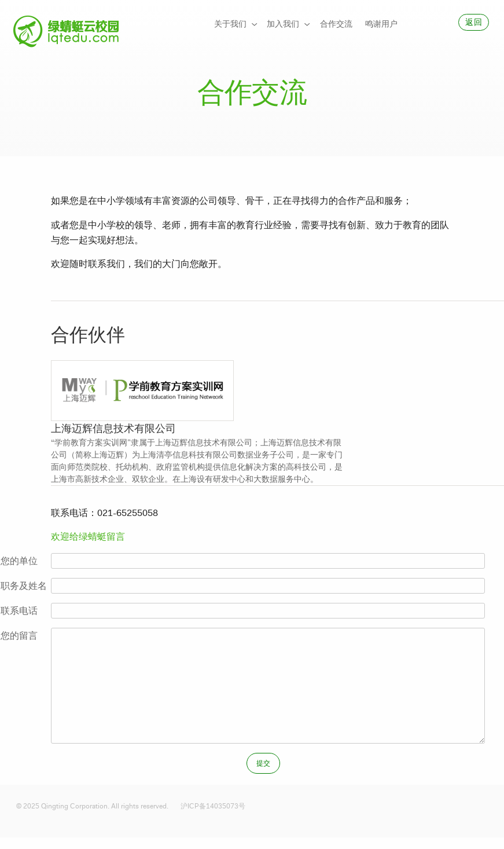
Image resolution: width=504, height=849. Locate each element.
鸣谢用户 (381, 24)
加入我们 (283, 24)
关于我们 (230, 24)
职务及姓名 (24, 586)
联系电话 (19, 611)
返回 (474, 22)
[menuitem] (234, 24)
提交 (264, 763)
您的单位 (19, 561)
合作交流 (336, 24)
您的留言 (19, 636)
